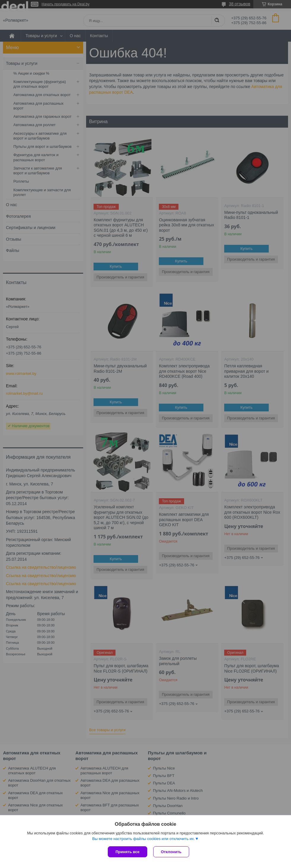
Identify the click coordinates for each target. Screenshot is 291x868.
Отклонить (171, 852)
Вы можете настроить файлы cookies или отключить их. (143, 839)
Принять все (128, 852)
